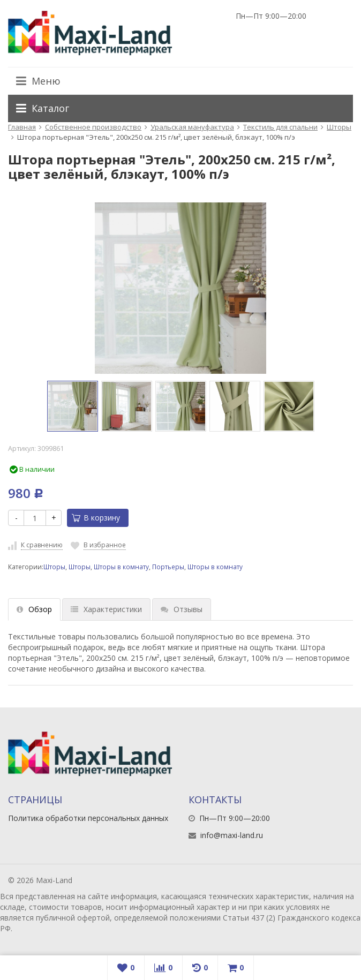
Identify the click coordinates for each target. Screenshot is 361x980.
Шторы (339, 127)
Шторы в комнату (121, 567)
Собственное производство (93, 127)
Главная (22, 127)
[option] (73, 406)
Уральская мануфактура (192, 127)
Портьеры (168, 567)
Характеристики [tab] (106, 609)
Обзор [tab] (34, 609)
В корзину (96, 518)
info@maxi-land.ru (232, 835)
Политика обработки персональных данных (88, 818)
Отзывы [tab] (182, 609)
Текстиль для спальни (280, 127)
